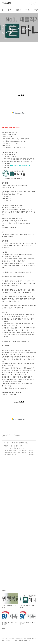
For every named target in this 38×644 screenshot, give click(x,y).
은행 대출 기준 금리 (9, 454)
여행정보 (18, 10)
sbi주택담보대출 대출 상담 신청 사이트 (14, 450)
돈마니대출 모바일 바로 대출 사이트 (13, 448)
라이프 (9, 10)
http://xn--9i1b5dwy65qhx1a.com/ (21, 166)
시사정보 (27, 10)
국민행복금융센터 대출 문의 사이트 (13, 446)
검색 (31, 3)
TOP (35, 639)
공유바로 (7, 3)
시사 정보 (7, 443)
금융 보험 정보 (14, 443)
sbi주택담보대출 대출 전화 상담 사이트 (14, 452)
